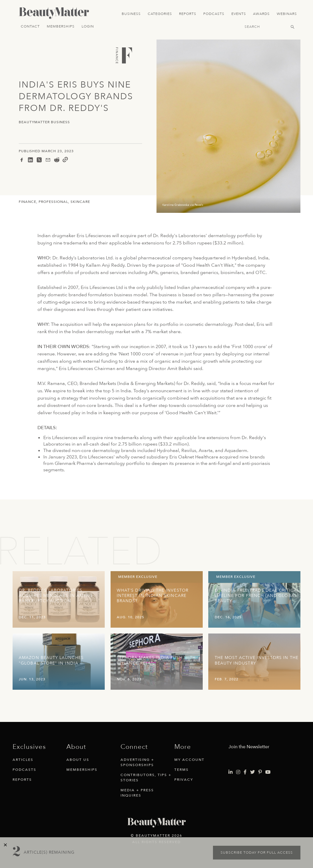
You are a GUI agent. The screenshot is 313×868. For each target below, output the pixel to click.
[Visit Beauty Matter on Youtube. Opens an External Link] (268, 772)
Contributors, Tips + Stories (146, 778)
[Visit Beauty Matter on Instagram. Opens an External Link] (238, 772)
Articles (23, 760)
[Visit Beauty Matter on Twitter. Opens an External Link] (252, 772)
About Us (78, 760)
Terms (182, 770)
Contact (30, 26)
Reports (188, 14)
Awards (261, 14)
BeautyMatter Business (44, 122)
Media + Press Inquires (137, 793)
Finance (27, 202)
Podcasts (214, 14)
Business (131, 14)
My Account (189, 760)
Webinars (287, 14)
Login (88, 26)
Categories (160, 14)
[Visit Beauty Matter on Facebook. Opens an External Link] (245, 772)
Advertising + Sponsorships (137, 762)
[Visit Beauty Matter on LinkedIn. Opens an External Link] (231, 772)
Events (239, 14)
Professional (53, 202)
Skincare (80, 202)
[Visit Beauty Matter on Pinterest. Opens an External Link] (260, 772)
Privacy (184, 780)
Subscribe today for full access (257, 852)
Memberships (61, 26)
